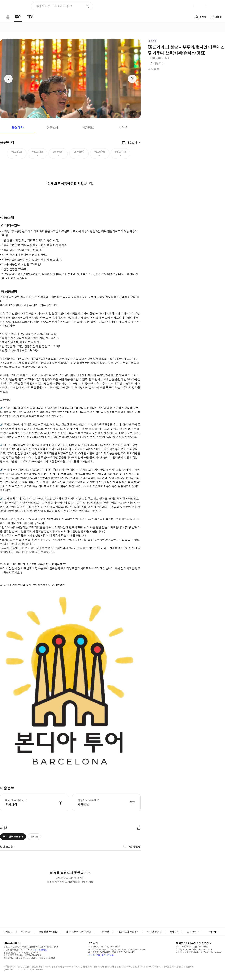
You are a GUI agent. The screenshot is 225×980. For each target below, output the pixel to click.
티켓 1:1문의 (108, 955)
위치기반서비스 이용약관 (79, 932)
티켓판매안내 (154, 932)
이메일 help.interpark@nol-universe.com (127, 950)
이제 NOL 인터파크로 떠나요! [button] (54, 6)
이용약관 (26, 932)
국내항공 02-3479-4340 (123, 952)
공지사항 (174, 932)
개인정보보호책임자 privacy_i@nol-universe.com (199, 952)
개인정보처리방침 (48, 932)
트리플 (34, 837)
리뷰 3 (123, 127)
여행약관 (104, 932)
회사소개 (8, 932)
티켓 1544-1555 (112, 947)
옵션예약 (18, 127)
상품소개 (53, 127)
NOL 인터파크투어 (13, 837)
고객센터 (192, 932)
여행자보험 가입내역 (128, 932)
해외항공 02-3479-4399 (99, 952)
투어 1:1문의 (94, 955)
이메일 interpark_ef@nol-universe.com (194, 950)
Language (212, 932)
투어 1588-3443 (96, 947)
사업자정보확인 (40, 950)
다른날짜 (132, 142)
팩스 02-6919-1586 (97, 950)
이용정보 (88, 127)
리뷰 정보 (166, 63)
